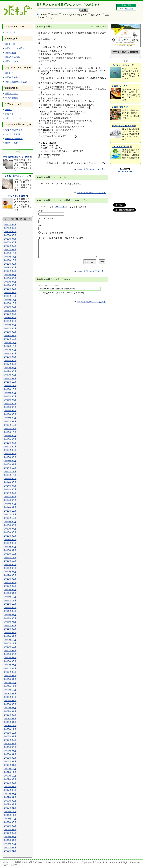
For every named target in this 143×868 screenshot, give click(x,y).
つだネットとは (13, 134)
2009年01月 (10, 722)
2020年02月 (10, 246)
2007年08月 (10, 783)
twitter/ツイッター (14, 118)
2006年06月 (10, 833)
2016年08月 (10, 396)
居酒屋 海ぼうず (120, 107)
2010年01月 (10, 679)
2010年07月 (10, 658)
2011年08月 (10, 611)
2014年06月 (10, 489)
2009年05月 (10, 708)
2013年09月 (10, 522)
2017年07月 (10, 357)
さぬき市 (9, 114)
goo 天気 (129, 9)
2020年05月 (10, 235)
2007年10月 (10, 776)
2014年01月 (10, 507)
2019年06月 (10, 275)
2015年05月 (10, 450)
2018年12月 (10, 296)
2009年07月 (10, 701)
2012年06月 (10, 575)
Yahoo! (54, 15)
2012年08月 (10, 568)
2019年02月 (10, 289)
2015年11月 (10, 429)
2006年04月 (10, 840)
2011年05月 (10, 622)
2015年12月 (10, 425)
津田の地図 (10, 53)
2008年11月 (10, 729)
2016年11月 (10, 386)
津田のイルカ (12, 61)
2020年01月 (10, 249)
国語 (107, 15)
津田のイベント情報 (15, 48)
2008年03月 (10, 758)
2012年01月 (10, 593)
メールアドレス (46, 218)
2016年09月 (10, 393)
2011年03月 (10, 629)
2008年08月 (10, 740)
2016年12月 (10, 382)
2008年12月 (10, 726)
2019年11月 (10, 257)
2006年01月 (10, 851)
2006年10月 (10, 819)
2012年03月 (10, 586)
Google (43, 15)
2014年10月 (10, 475)
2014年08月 (10, 482)
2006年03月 (10, 844)
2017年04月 (10, 368)
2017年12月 (10, 339)
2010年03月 (10, 672)
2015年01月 (10, 464)
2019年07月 (10, 271)
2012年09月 (10, 565)
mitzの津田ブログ (14, 130)
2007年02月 (10, 804)
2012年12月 (10, 554)
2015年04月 (10, 454)
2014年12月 (10, 468)
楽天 (72, 15)
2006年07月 (10, 830)
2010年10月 (10, 647)
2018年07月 (10, 314)
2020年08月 (10, 224)
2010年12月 (10, 640)
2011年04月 (10, 625)
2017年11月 (10, 343)
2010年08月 (10, 654)
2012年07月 (10, 572)
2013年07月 (10, 529)
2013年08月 (10, 525)
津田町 (8, 110)
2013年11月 (10, 514)
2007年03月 (10, 801)
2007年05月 (10, 794)
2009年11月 (10, 686)
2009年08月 (10, 697)
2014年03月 (10, 500)
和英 (50, 18)
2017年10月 (10, 346)
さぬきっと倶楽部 (121, 147)
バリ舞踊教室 (12, 98)
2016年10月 (10, 389)
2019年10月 (10, 260)
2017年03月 (10, 371)
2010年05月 (10, 665)
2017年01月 (10, 378)
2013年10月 (10, 518)
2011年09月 (10, 608)
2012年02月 (10, 590)
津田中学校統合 (13, 77)
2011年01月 (10, 636)
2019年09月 (10, 264)
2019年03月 (10, 285)
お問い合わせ (12, 143)
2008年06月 (10, 747)
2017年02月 (10, 375)
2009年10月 (10, 690)
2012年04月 (10, 583)
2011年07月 (10, 615)
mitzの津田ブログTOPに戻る (91, 169)
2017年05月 (10, 364)
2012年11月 (10, 558)
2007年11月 (10, 772)
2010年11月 (10, 643)
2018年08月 (10, 310)
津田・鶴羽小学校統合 (16, 82)
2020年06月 (10, 232)
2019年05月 (10, 278)
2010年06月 (10, 661)
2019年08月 (10, 267)
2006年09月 (10, 822)
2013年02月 (10, 547)
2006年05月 (10, 837)
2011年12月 (10, 597)
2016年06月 (10, 403)
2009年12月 (10, 683)
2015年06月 (10, 446)
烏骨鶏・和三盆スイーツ (16, 176)
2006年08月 (10, 826)
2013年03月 (10, 543)
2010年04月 (10, 668)
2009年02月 (10, 718)
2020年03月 (10, 242)
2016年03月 (10, 414)
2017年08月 (10, 353)
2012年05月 (10, 579)
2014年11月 (10, 471)
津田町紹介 (10, 44)
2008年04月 (10, 754)
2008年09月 (10, 736)
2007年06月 (10, 790)
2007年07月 (10, 787)
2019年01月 (10, 293)
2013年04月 (10, 540)
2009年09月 (10, 693)
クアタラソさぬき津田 (123, 126)
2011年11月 (10, 600)
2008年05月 (10, 751)
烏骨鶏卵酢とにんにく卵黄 (16, 157)
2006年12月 (10, 812)
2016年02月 (10, 418)
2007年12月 (10, 769)
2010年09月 (10, 651)
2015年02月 (10, 461)
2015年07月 (10, 443)
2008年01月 (10, 765)
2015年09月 (10, 436)
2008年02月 (10, 761)
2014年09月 (10, 479)
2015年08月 (10, 439)
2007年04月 (10, 797)
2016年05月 (10, 407)
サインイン (62, 207)
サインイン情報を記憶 (52, 233)
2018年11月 (10, 300)
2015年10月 (10, 432)
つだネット (10, 32)
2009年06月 (10, 704)
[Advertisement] (125, 187)
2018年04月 (10, 325)
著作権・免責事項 (14, 139)
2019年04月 (10, 282)
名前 (41, 211)
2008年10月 (10, 733)
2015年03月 (10, 457)
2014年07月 (10, 486)
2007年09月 (10, 779)
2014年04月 (10, 496)
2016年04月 (10, 411)
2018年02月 (10, 332)
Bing (64, 15)
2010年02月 (10, 676)
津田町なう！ (12, 73)
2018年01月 (10, 336)
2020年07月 (10, 228)
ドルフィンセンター (122, 65)
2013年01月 (10, 550)
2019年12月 (10, 253)
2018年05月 (10, 321)
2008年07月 (10, 744)
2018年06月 (10, 318)
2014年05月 (10, 493)
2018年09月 (10, 307)
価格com (83, 15)
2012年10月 (10, 561)
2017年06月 (10, 361)
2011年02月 (10, 633)
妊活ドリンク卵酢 (16, 196)
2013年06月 (10, 532)
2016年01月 (10, 421)
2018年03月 (10, 328)
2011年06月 (10, 618)
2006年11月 (10, 815)
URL (41, 226)
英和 (42, 18)
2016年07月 (10, 400)
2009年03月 (10, 715)
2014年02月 (10, 504)
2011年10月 (10, 604)
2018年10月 (10, 303)
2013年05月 (10, 536)
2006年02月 (10, 847)
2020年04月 (10, 239)
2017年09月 (10, 350)
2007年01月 (10, 808)
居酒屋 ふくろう (120, 86)
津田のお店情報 (13, 57)
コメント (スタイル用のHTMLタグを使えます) (61, 238)
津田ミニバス (12, 93)
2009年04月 (10, 711)
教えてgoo (96, 15)
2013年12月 (10, 511)
